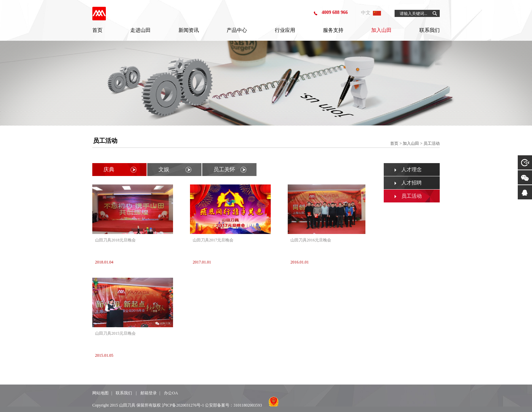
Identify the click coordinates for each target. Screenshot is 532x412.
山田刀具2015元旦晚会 (115, 333)
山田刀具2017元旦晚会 (213, 240)
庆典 (109, 169)
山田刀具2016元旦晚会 (311, 240)
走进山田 (140, 30)
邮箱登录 (149, 393)
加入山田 (381, 30)
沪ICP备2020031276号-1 (183, 405)
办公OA (171, 393)
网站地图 (100, 393)
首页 (97, 30)
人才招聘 (412, 183)
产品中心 (237, 30)
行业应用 (285, 30)
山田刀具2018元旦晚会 (115, 240)
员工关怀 (224, 169)
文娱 (164, 169)
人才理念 (412, 170)
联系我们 (430, 30)
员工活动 (412, 196)
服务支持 (333, 30)
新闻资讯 (189, 30)
